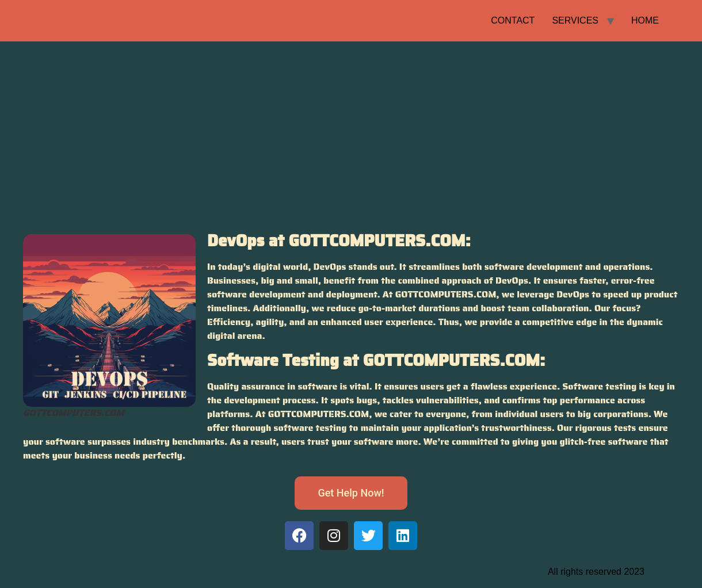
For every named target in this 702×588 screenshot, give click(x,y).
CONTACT (513, 20)
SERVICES (575, 20)
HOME (645, 20)
